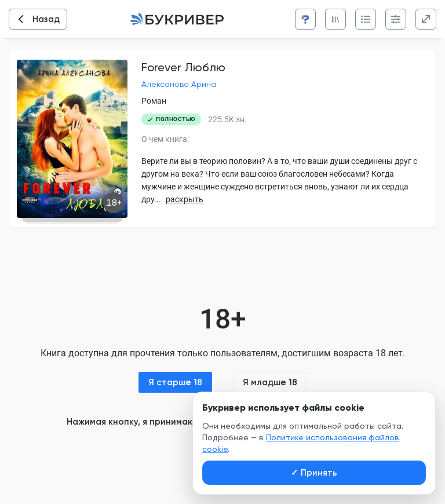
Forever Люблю (183, 67)
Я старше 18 (175, 382)
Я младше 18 (270, 382)
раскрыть (185, 199)
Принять (314, 473)
